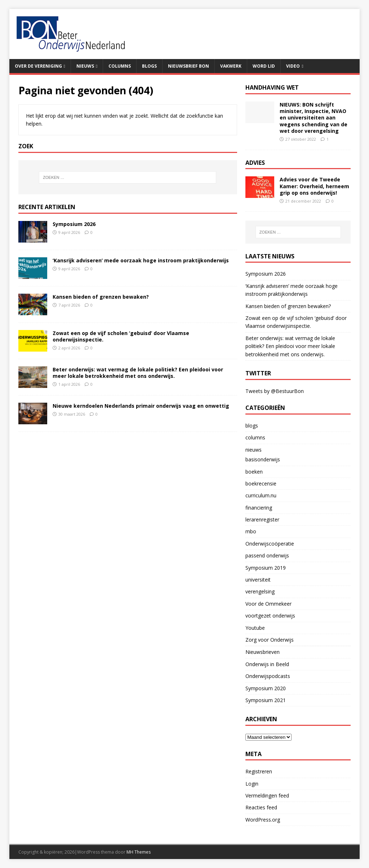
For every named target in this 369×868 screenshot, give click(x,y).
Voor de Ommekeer (268, 604)
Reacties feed (261, 807)
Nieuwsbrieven (263, 652)
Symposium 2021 (266, 700)
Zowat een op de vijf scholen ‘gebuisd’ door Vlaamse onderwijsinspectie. (121, 336)
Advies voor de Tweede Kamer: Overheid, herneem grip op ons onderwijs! (314, 186)
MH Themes (139, 852)
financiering (259, 508)
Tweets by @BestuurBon (275, 391)
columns (255, 437)
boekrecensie (261, 483)
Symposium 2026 (74, 224)
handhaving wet (272, 87)
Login (252, 784)
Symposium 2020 (266, 688)
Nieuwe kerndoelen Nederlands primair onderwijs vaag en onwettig (141, 406)
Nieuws (85, 66)
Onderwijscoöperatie (270, 544)
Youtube (255, 628)
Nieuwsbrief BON (188, 66)
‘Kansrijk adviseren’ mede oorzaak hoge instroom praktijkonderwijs (141, 260)
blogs (252, 426)
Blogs (149, 66)
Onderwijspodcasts (268, 676)
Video (293, 66)
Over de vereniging (38, 66)
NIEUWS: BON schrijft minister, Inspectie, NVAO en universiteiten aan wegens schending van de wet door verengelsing (314, 118)
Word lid (264, 66)
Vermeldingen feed (267, 795)
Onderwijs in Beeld (267, 664)
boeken (254, 472)
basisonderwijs (263, 459)
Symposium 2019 (266, 568)
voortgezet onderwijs (270, 616)
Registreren (259, 771)
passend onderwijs (267, 555)
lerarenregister (262, 519)
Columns (120, 66)
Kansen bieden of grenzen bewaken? (101, 297)
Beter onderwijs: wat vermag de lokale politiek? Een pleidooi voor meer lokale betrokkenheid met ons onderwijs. (138, 373)
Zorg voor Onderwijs (270, 640)
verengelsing (260, 591)
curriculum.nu (261, 495)
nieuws (254, 450)
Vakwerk (231, 66)
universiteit (258, 580)
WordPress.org (263, 820)
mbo (251, 531)
